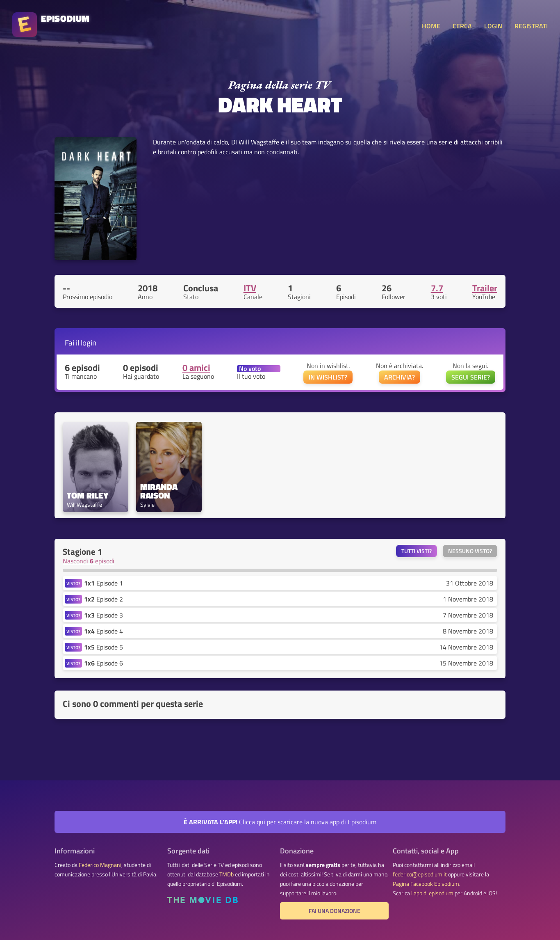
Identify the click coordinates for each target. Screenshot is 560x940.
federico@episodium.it (420, 874)
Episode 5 (104, 647)
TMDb (227, 874)
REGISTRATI (531, 26)
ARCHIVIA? (400, 377)
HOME (431, 26)
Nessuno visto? (470, 551)
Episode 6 (104, 663)
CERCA (462, 26)
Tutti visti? (417, 551)
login (89, 342)
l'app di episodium (432, 893)
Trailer (485, 288)
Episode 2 (104, 599)
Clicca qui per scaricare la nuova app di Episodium (280, 822)
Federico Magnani (100, 865)
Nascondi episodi (89, 561)
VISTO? (73, 583)
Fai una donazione (335, 911)
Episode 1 (104, 583)
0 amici (196, 368)
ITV (250, 288)
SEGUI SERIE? (471, 377)
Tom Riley (88, 495)
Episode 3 (104, 615)
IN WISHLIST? (328, 377)
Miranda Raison (160, 491)
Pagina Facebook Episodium (426, 884)
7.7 (437, 288)
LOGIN (493, 26)
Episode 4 (104, 631)
